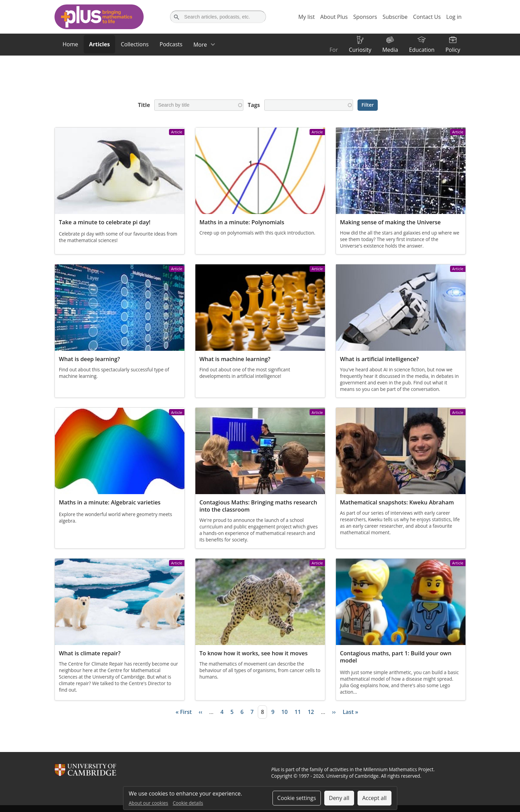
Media (390, 50)
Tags (254, 105)
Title (144, 105)
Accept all (374, 798)
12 (311, 712)
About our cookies (149, 803)
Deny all (339, 798)
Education (422, 50)
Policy (453, 50)
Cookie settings (297, 798)
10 (285, 712)
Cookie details (188, 803)
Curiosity (360, 50)
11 (298, 712)
